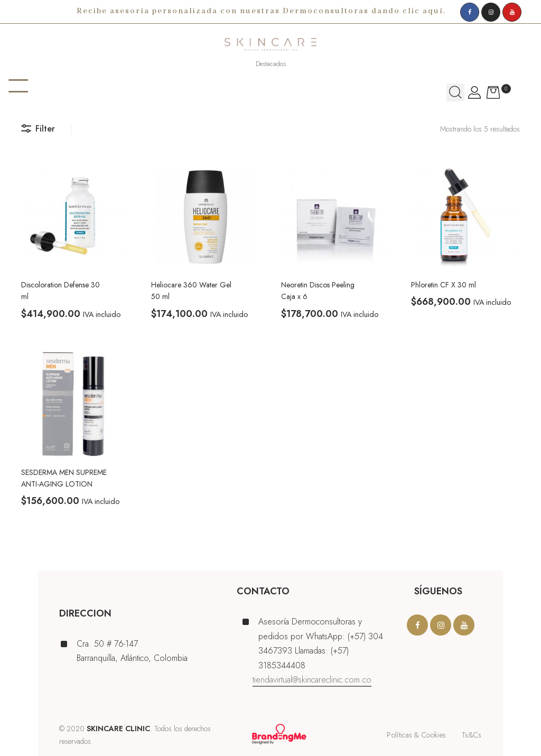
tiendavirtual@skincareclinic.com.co (312, 680)
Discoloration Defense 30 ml (60, 291)
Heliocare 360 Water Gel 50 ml (191, 291)
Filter (38, 129)
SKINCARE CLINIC (118, 729)
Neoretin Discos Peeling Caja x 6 (318, 291)
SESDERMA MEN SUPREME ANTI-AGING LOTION (64, 478)
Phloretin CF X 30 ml (444, 285)
